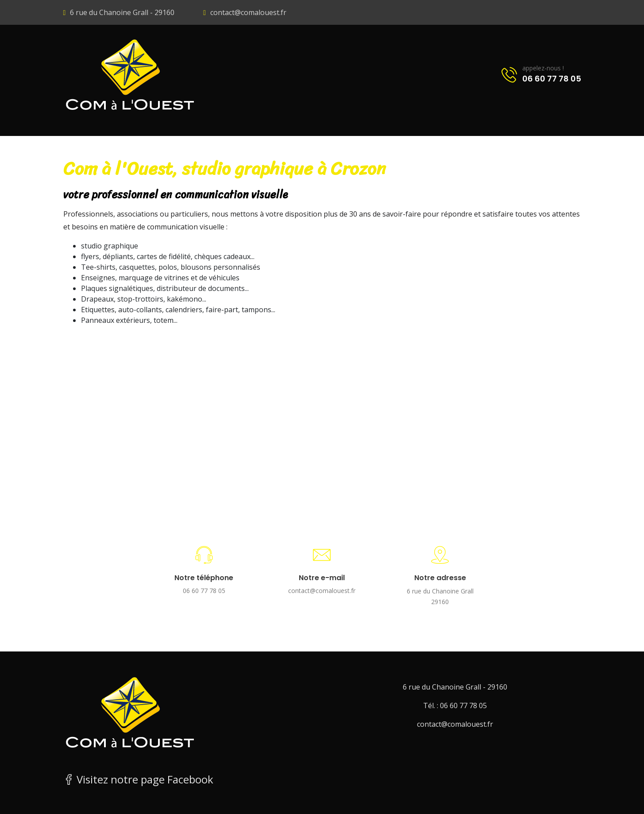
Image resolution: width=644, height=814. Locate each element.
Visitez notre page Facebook (138, 779)
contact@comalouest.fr (248, 12)
